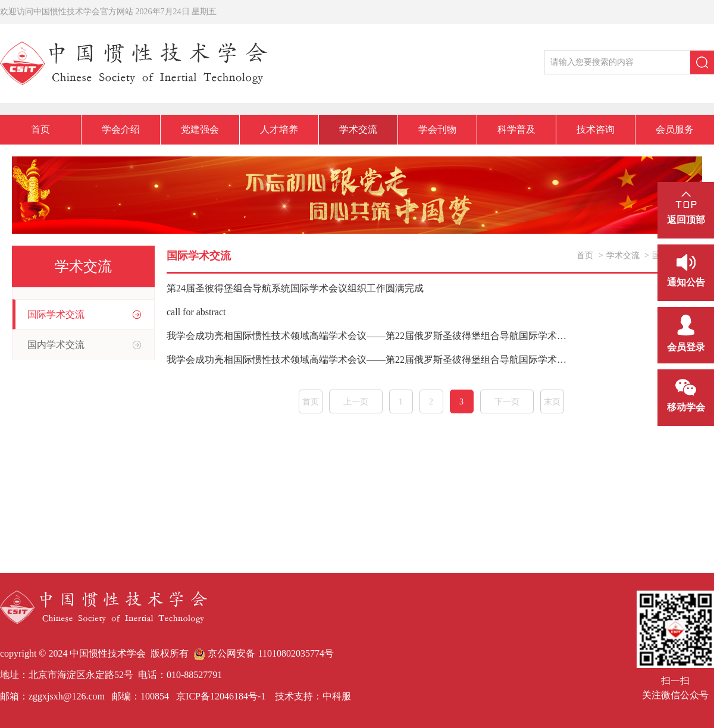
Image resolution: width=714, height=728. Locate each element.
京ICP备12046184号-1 (220, 696)
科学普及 (516, 129)
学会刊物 (437, 129)
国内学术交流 (56, 345)
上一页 (356, 402)
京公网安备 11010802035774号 (263, 653)
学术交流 (358, 129)
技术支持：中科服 (313, 696)
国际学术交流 (56, 314)
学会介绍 (121, 129)
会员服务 (675, 129)
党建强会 (200, 129)
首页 (40, 129)
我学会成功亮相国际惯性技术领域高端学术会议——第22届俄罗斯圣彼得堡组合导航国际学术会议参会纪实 (367, 360)
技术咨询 (596, 129)
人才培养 (279, 129)
